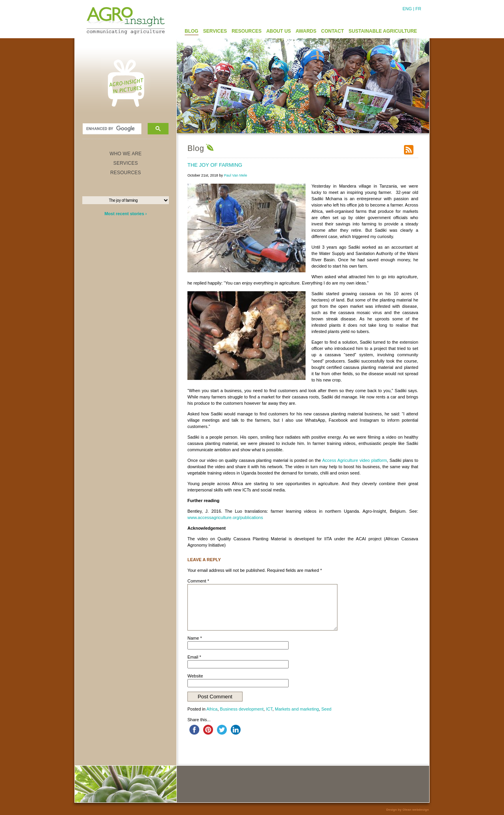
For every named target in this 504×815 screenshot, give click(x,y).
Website (195, 676)
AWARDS (306, 31)
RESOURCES (246, 31)
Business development (242, 709)
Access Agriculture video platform (354, 460)
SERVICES (215, 31)
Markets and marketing (297, 709)
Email (194, 657)
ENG (407, 9)
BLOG (192, 31)
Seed (326, 709)
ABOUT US (279, 31)
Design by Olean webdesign (408, 810)
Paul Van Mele (236, 175)
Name (195, 638)
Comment (198, 581)
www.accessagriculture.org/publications (225, 517)
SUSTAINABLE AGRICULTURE (383, 31)
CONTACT (333, 31)
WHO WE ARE (126, 154)
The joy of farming (215, 165)
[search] (111, 129)
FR (418, 9)
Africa (212, 709)
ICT (269, 709)
